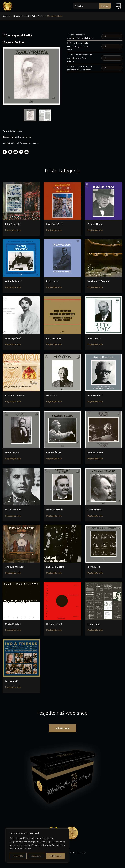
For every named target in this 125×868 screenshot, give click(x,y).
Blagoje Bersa (95, 224)
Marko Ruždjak (13, 624)
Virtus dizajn (81, 854)
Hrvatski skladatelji (21, 16)
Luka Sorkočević (55, 224)
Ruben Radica (38, 16)
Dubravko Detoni (55, 567)
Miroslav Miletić (55, 510)
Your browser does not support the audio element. (112, 36)
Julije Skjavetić (13, 224)
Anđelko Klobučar (15, 567)
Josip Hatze (52, 281)
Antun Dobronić (13, 281)
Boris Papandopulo (15, 396)
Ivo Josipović (12, 681)
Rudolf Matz (94, 338)
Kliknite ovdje (63, 729)
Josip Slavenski (54, 338)
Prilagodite (18, 856)
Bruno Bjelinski (95, 396)
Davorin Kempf (54, 624)
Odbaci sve (36, 856)
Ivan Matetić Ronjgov (98, 281)
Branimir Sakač (95, 453)
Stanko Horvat (95, 510)
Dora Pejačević (13, 338)
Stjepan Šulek (54, 453)
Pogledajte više (13, 230)
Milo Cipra (52, 396)
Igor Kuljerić (94, 567)
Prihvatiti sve (56, 856)
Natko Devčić (12, 453)
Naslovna (7, 16)
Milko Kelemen (13, 510)
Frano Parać (94, 624)
